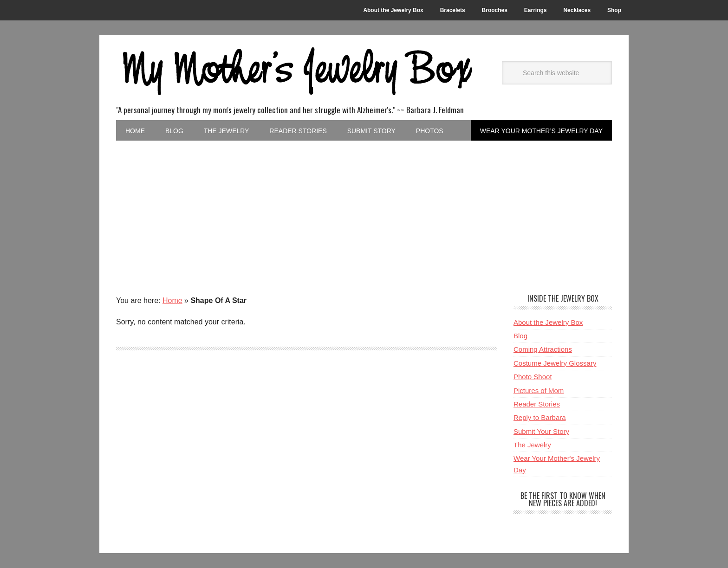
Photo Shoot (533, 377)
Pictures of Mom (539, 390)
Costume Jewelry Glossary (555, 363)
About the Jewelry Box (548, 322)
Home (172, 300)
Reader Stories (537, 404)
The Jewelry (532, 445)
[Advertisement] (364, 210)
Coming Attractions (543, 349)
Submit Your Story (541, 431)
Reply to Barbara (540, 417)
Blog (520, 336)
